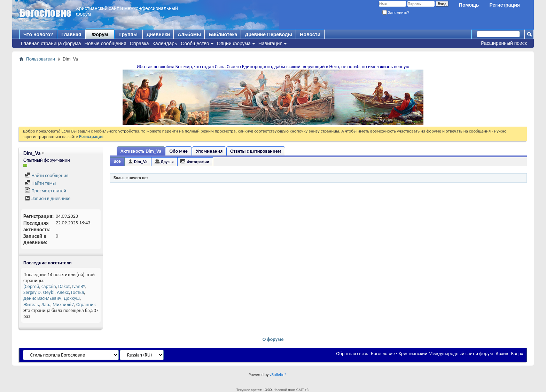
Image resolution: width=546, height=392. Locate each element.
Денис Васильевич (42, 298)
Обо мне (179, 151)
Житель (31, 305)
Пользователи (41, 59)
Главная (71, 34)
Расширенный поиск (504, 43)
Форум (100, 34)
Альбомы (189, 34)
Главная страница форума (51, 43)
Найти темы (40, 183)
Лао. (46, 305)
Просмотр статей (45, 191)
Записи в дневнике (48, 198)
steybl (49, 292)
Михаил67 (63, 305)
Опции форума (234, 43)
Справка (139, 43)
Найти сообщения (46, 175)
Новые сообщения (106, 43)
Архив (502, 354)
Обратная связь (352, 354)
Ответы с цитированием (256, 151)
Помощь (469, 5)
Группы (128, 34)
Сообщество (195, 43)
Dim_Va (141, 162)
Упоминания (209, 151)
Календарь (165, 43)
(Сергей (31, 286)
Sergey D (32, 292)
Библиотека (223, 34)
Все (117, 161)
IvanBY (78, 286)
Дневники (158, 34)
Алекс (63, 292)
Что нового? (38, 34)
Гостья (77, 292)
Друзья (167, 162)
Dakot (64, 286)
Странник (86, 305)
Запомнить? (396, 13)
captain (49, 286)
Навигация (270, 43)
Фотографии (198, 162)
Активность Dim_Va (141, 151)
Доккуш (72, 298)
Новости (310, 34)
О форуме (273, 339)
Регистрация (505, 5)
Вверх (517, 354)
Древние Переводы (268, 34)
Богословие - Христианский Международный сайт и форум (432, 354)
